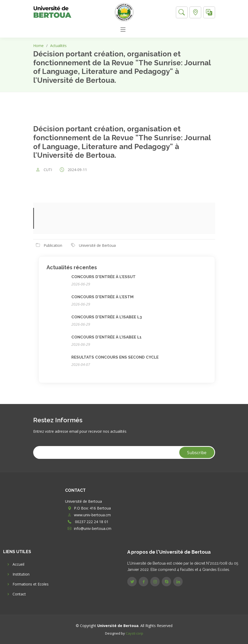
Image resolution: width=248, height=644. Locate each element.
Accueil (18, 564)
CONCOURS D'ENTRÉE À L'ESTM (102, 297)
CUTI (48, 170)
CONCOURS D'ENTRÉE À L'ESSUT (103, 277)
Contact (19, 594)
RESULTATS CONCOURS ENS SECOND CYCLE (115, 357)
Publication (53, 245)
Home (38, 46)
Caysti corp (134, 633)
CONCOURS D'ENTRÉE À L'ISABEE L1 (106, 337)
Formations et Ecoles (31, 584)
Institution (21, 574)
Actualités (58, 46)
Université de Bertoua (97, 245)
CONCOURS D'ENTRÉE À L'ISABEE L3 (107, 317)
